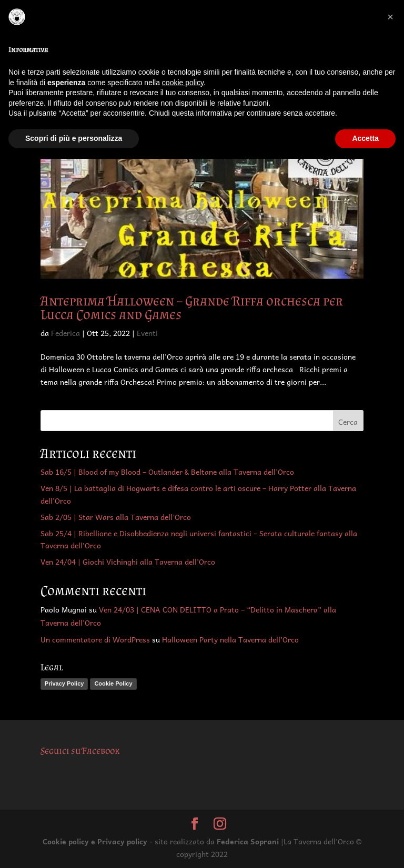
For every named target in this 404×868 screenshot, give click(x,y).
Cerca (348, 422)
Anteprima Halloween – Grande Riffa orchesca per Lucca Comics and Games (192, 308)
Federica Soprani (248, 841)
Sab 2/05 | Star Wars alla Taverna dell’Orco (116, 517)
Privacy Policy (64, 683)
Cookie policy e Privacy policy (95, 841)
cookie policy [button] (183, 83)
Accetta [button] (365, 138)
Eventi (147, 333)
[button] (390, 17)
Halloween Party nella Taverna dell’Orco (230, 639)
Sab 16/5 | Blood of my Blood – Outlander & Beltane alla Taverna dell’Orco (167, 472)
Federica (65, 333)
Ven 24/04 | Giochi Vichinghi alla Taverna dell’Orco (128, 561)
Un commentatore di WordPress (95, 639)
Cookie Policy (113, 683)
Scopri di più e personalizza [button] (74, 138)
